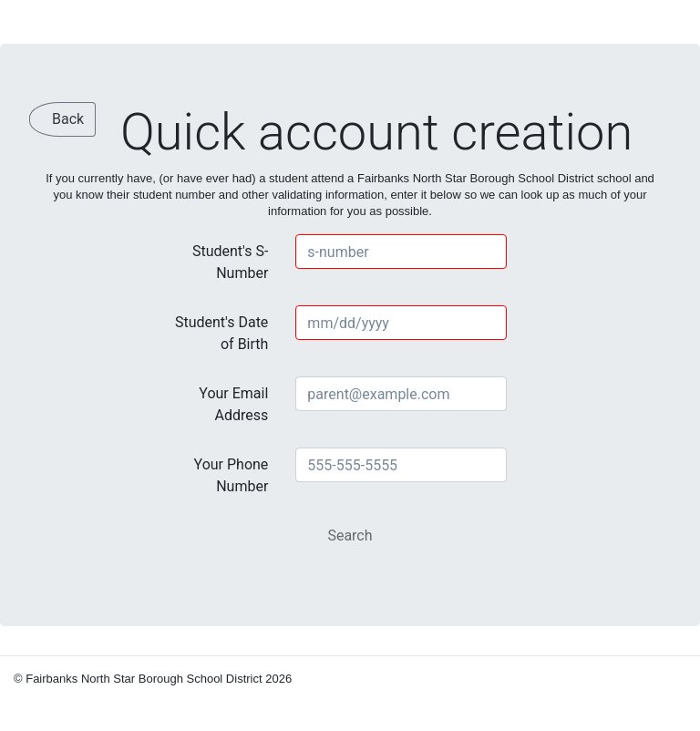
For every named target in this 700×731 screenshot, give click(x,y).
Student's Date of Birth (221, 333)
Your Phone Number (232, 475)
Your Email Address (233, 404)
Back (68, 119)
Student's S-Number (230, 262)
